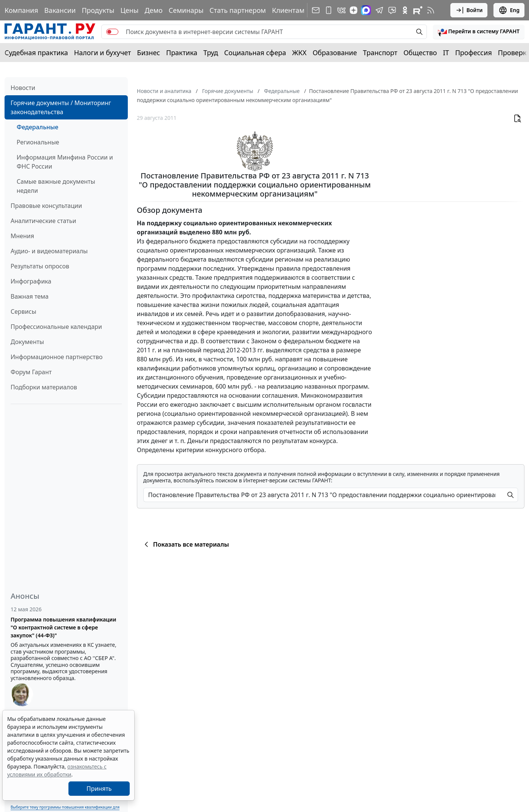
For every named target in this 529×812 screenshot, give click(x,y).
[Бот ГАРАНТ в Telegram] (392, 10)
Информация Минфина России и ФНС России (65, 162)
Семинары (186, 10)
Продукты (98, 10)
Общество (420, 53)
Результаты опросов (40, 266)
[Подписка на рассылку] (316, 10)
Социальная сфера (255, 53)
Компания (21, 10)
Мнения (22, 236)
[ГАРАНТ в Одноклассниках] (405, 10)
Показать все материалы (185, 544)
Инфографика (31, 281)
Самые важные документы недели (56, 186)
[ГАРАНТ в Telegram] (379, 10)
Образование (335, 53)
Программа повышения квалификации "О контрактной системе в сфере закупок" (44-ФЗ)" (63, 627)
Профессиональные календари (56, 327)
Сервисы (23, 311)
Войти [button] (469, 10)
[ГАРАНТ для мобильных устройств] (329, 10)
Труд (211, 53)
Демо (154, 10)
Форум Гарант (31, 372)
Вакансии (60, 10)
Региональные (38, 142)
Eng (509, 10)
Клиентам (288, 10)
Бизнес (148, 53)
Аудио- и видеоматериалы (49, 251)
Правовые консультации (46, 206)
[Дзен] (354, 10)
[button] (479, 32)
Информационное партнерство (57, 357)
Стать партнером (238, 10)
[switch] (112, 32)
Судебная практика (36, 53)
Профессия (474, 53)
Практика (182, 53)
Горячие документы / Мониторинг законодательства (61, 107)
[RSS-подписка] (431, 10)
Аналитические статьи (43, 221)
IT (446, 53)
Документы (27, 342)
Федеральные (37, 127)
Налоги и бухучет (103, 53)
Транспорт (380, 53)
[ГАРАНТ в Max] (366, 10)
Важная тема (30, 296)
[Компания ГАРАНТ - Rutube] (418, 10)
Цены (129, 10)
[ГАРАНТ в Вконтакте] (341, 10)
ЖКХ (299, 53)
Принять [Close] (99, 789)
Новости (23, 88)
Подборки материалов (44, 387)
